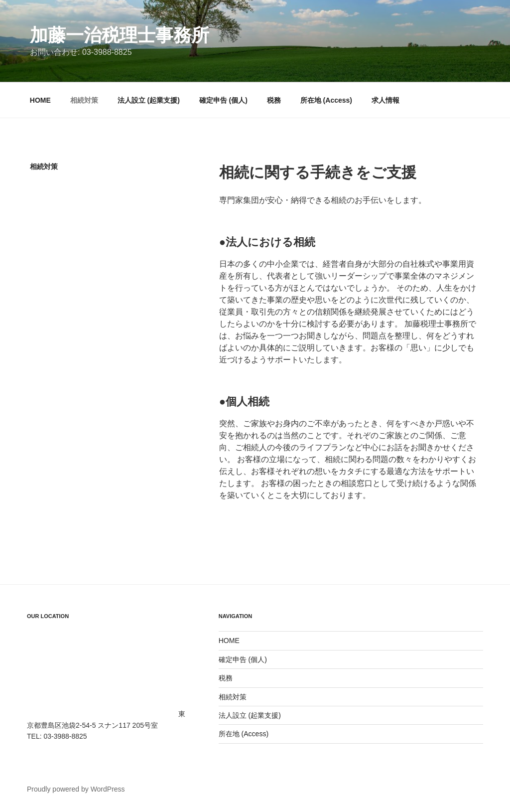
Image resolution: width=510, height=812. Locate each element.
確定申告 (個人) (223, 100)
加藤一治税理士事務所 (120, 35)
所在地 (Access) (326, 100)
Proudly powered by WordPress (76, 789)
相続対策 (84, 100)
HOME (40, 100)
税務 (274, 100)
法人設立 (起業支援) (149, 100)
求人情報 (385, 100)
